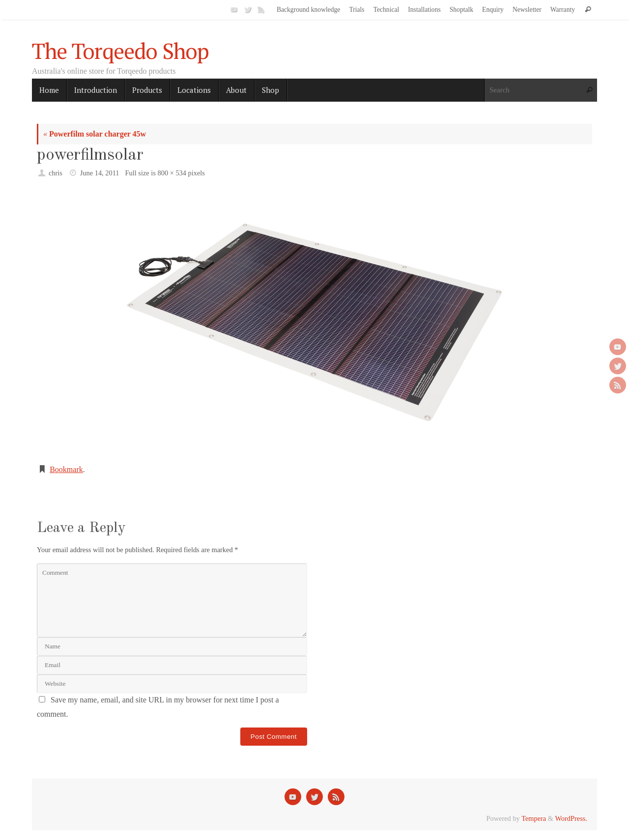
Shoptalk (461, 10)
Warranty (563, 10)
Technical (386, 10)
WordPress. (571, 818)
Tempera (534, 818)
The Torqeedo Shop (120, 51)
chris (56, 173)
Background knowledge (309, 10)
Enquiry (493, 10)
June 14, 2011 (100, 173)
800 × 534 (172, 173)
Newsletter (527, 10)
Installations (424, 10)
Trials (357, 10)
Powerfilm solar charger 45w (95, 134)
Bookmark (66, 469)
